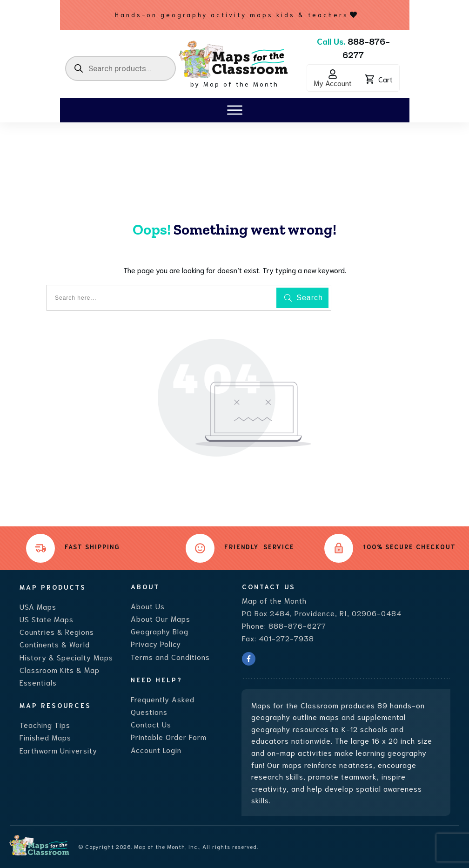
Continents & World (55, 644)
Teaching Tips (45, 724)
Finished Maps (45, 737)
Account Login (156, 750)
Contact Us (151, 724)
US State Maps (47, 619)
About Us (148, 606)
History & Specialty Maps (66, 657)
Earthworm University (58, 750)
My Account (333, 83)
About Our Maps (161, 618)
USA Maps (38, 606)
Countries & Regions (57, 631)
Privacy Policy (156, 643)
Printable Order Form (169, 737)
